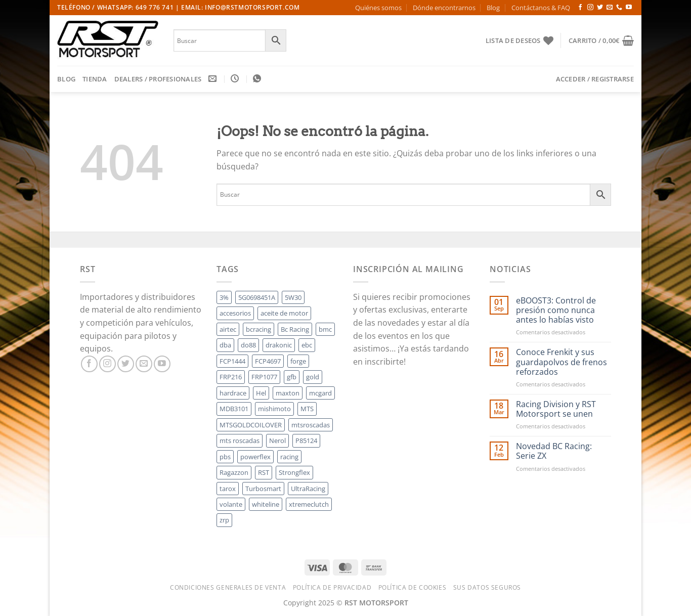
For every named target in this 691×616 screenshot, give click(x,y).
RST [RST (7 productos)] (264, 472)
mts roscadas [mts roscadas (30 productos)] (240, 441)
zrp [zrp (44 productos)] (224, 520)
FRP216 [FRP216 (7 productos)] (231, 377)
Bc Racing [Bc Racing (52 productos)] (295, 329)
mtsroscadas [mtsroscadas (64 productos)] (311, 425)
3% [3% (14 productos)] (224, 297)
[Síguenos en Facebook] (580, 8)
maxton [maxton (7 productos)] (288, 393)
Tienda (95, 79)
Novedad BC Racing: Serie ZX (554, 451)
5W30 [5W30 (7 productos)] (293, 297)
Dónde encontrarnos (444, 8)
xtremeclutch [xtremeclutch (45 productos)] (309, 504)
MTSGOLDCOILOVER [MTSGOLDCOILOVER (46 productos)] (251, 425)
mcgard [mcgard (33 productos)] (320, 393)
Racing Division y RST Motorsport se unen (556, 409)
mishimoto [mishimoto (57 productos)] (274, 409)
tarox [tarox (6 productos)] (228, 489)
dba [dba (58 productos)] (225, 345)
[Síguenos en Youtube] (629, 8)
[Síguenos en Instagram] (590, 8)
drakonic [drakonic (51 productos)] (279, 345)
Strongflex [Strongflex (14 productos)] (294, 472)
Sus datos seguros (487, 587)
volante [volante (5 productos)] (231, 504)
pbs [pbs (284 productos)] (225, 457)
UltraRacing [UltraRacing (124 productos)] (308, 489)
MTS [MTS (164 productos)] (307, 409)
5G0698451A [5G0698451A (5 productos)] (257, 297)
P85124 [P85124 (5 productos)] (306, 441)
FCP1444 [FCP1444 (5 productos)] (232, 361)
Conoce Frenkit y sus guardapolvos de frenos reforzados (562, 362)
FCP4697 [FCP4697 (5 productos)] (268, 361)
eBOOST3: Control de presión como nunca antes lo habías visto (556, 311)
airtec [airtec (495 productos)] (228, 329)
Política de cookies (413, 587)
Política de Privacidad (332, 587)
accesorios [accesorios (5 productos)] (235, 313)
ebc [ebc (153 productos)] (307, 345)
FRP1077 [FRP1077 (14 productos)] (264, 377)
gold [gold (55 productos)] (313, 377)
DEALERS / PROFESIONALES (158, 79)
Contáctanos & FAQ (541, 8)
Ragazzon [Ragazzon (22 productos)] (234, 472)
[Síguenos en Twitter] (600, 8)
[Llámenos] (619, 8)
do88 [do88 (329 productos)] (248, 345)
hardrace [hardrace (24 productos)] (233, 393)
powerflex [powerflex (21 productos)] (255, 457)
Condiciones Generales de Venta (228, 587)
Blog (493, 8)
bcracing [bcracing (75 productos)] (258, 329)
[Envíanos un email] (610, 8)
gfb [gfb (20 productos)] (292, 377)
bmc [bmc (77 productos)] (325, 329)
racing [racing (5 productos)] (289, 457)
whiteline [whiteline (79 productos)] (266, 504)
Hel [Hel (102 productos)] (261, 393)
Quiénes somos (378, 8)
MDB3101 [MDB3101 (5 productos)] (234, 409)
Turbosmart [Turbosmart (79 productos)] (263, 489)
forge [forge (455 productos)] (298, 361)
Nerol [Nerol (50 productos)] (277, 441)
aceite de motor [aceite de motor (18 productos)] (284, 313)
